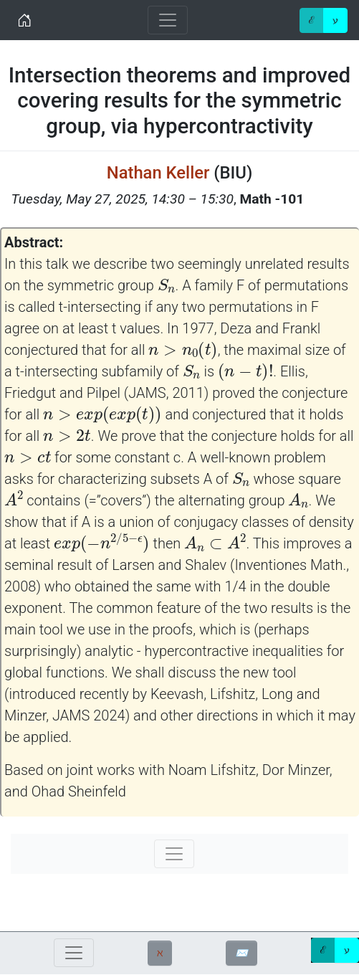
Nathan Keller (158, 173)
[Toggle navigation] (168, 20)
